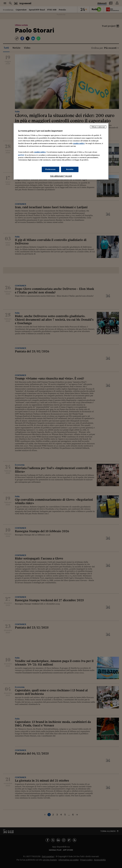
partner (21, 155)
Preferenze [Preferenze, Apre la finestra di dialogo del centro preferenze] (51, 169)
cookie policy (79, 143)
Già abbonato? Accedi (61, 176)
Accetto (70, 169)
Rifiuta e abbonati (98, 127)
